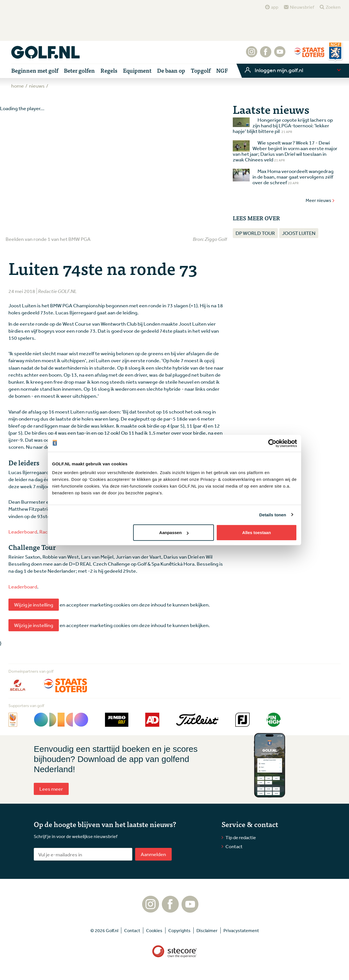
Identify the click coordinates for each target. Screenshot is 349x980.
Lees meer (51, 789)
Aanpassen (174, 533)
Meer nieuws (320, 200)
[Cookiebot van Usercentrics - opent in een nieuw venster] (272, 443)
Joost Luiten (299, 233)
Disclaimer (207, 930)
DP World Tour (255, 233)
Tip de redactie (241, 837)
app (275, 7)
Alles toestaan (257, 533)
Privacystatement (241, 930)
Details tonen (273, 515)
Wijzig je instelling (34, 605)
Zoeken (333, 7)
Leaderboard (23, 532)
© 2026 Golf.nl (104, 930)
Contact (234, 846)
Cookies (154, 930)
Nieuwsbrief (302, 7)
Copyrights (179, 930)
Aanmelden (153, 854)
